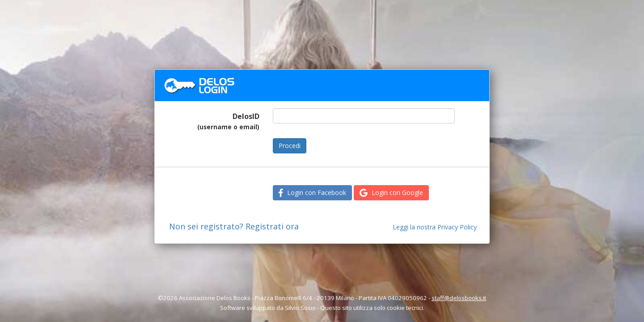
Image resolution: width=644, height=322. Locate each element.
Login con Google (391, 193)
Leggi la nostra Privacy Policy (435, 227)
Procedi (290, 146)
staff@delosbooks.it (459, 298)
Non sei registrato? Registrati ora (234, 226)
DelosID (228, 121)
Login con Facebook (312, 193)
